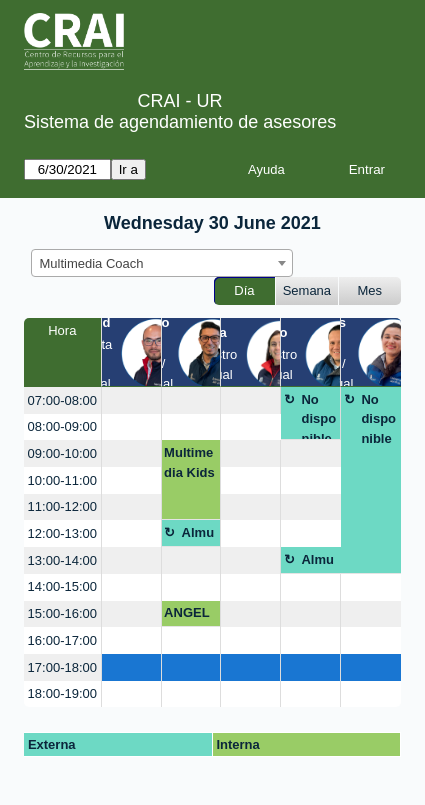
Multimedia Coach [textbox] (92, 263)
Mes (370, 290)
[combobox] (162, 263)
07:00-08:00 (62, 400)
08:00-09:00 (62, 426)
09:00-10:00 (62, 453)
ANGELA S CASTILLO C (187, 616)
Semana (307, 290)
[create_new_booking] (131, 400)
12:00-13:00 (62, 533)
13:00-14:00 (62, 560)
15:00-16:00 (62, 613)
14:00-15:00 (62, 586)
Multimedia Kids (189, 462)
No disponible (318, 416)
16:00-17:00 (62, 640)
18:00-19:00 (62, 693)
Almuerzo (198, 536)
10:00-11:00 (62, 480)
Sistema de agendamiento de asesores (180, 122)
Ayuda (266, 169)
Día (244, 290)
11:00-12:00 (62, 506)
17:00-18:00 (62, 667)
